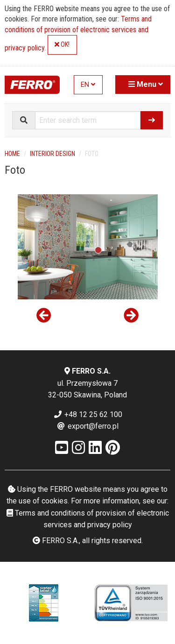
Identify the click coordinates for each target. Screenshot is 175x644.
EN (88, 85)
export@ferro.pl (87, 426)
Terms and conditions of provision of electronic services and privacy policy (78, 33)
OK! (62, 45)
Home (12, 154)
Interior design (52, 154)
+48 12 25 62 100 (88, 414)
